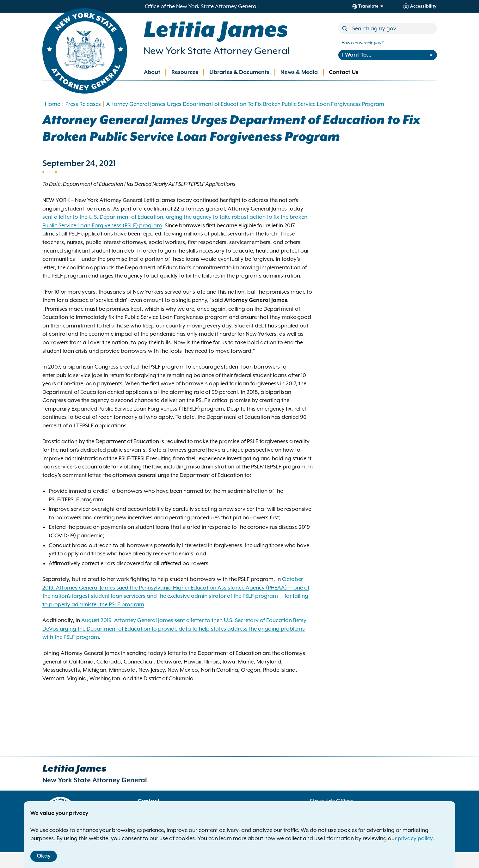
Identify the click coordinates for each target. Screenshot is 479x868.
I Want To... (357, 55)
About (152, 72)
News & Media (299, 72)
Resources (185, 72)
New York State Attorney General (217, 51)
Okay (44, 856)
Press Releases (83, 104)
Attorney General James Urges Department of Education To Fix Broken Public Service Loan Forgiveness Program (245, 104)
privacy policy (415, 838)
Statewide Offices (332, 801)
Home (52, 104)
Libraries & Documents (239, 72)
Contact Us (344, 72)
